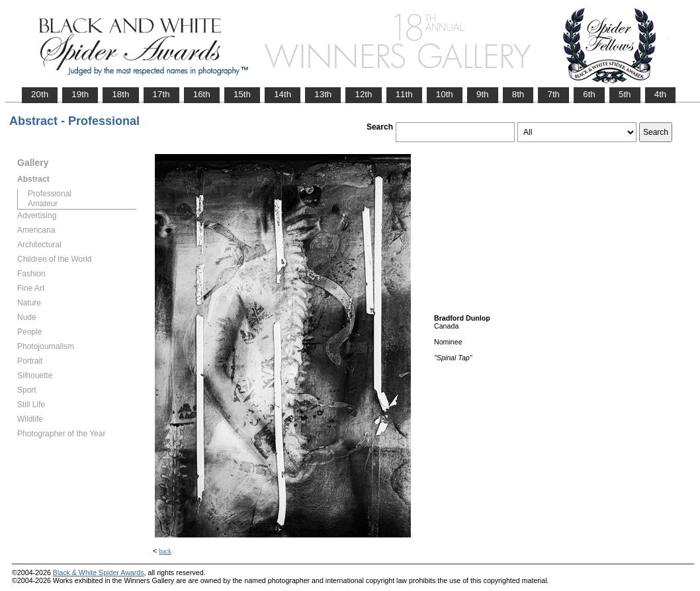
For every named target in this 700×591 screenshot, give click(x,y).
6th (589, 94)
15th (242, 94)
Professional (50, 194)
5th (625, 94)
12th (363, 94)
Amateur (43, 204)
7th (553, 94)
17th (161, 94)
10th (445, 94)
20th (40, 94)
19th (80, 94)
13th (323, 94)
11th (404, 94)
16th (202, 94)
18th (120, 94)
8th (518, 94)
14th (283, 94)
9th (483, 94)
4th (661, 94)
